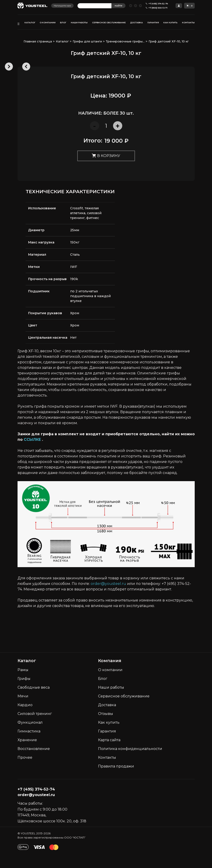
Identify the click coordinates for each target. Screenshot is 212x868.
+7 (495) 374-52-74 (36, 789)
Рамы (23, 670)
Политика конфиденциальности (130, 749)
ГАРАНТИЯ (153, 22)
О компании (110, 670)
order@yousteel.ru (108, 584)
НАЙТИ (118, 6)
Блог (103, 679)
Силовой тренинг (35, 714)
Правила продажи (116, 766)
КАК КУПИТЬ (170, 22)
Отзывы (106, 714)
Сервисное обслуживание (124, 696)
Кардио (25, 705)
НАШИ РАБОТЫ (79, 22)
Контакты (107, 757)
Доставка (107, 705)
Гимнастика (29, 731)
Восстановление (34, 749)
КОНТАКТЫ (188, 22)
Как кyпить (109, 722)
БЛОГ (63, 22)
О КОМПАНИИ (48, 22)
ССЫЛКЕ (32, 440)
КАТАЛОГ (30, 22)
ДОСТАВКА (136, 22)
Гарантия (107, 731)
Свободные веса (34, 687)
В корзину (106, 156)
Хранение (27, 740)
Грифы (24, 679)
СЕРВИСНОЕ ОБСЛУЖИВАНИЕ (109, 22)
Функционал (30, 722)
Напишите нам (62, 6)
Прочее (25, 757)
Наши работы (111, 687)
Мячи (23, 696)
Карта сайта (109, 740)
